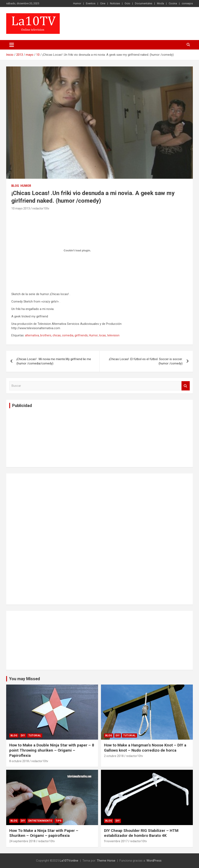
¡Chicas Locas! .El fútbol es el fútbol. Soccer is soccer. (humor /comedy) (146, 361)
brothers (46, 335)
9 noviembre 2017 (116, 841)
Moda (160, 3)
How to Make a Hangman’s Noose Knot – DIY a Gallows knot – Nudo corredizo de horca (145, 748)
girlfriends (81, 335)
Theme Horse (106, 861)
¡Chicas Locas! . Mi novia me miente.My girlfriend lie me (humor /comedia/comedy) (54, 361)
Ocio (127, 3)
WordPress (154, 861)
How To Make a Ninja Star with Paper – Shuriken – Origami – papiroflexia (44, 833)
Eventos (91, 3)
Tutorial (35, 736)
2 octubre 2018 (114, 756)
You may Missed (25, 679)
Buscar (186, 386)
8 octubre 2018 (19, 761)
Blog (15, 186)
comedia (68, 335)
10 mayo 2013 (21, 208)
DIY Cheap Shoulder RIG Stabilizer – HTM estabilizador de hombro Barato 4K (141, 833)
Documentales (144, 3)
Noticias (115, 3)
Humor (77, 3)
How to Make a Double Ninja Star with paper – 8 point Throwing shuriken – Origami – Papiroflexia (52, 750)
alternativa (32, 335)
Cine (103, 3)
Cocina (173, 3)
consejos (187, 3)
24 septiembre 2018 (22, 841)
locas (102, 335)
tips (59, 821)
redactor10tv (41, 208)
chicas (57, 335)
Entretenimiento (40, 821)
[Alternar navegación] (12, 45)
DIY (23, 736)
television (113, 335)
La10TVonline (69, 861)
